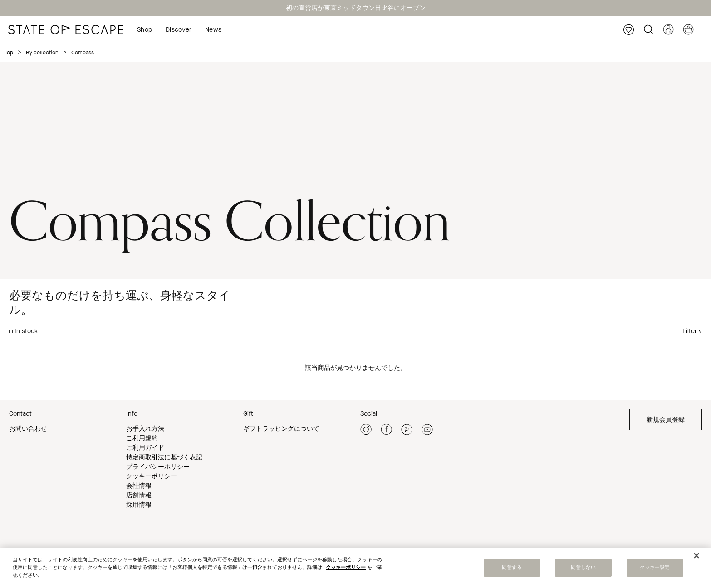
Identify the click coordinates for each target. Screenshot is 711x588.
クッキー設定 (655, 569)
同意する (512, 569)
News (213, 30)
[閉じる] (696, 557)
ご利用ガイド (145, 448)
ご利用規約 (142, 438)
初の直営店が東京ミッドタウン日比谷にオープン (356, 8)
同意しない (584, 569)
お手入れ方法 (145, 429)
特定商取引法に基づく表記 (164, 457)
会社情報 (139, 486)
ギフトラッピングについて (281, 429)
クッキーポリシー (152, 476)
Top (9, 53)
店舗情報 (139, 495)
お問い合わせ (28, 429)
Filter (690, 331)
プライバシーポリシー (158, 467)
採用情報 (139, 505)
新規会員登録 (666, 420)
